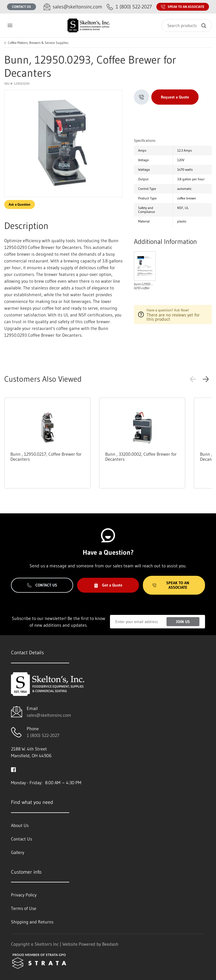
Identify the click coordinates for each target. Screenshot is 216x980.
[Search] (187, 25)
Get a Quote (108, 585)
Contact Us (22, 7)
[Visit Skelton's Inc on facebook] (13, 769)
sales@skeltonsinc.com (49, 715)
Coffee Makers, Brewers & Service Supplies (38, 43)
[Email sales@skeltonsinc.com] (73, 7)
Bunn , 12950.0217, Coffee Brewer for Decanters (46, 457)
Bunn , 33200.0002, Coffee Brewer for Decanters (141, 457)
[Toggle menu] (10, 25)
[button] (206, 379)
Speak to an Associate (183, 7)
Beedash (110, 944)
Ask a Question (20, 204)
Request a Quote (175, 97)
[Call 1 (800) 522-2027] (129, 7)
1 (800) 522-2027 (43, 735)
